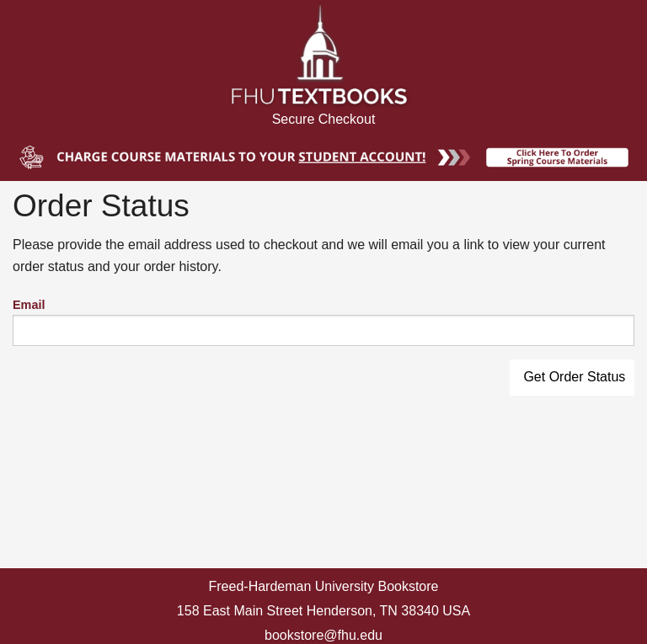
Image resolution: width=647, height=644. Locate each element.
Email (29, 305)
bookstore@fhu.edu (323, 635)
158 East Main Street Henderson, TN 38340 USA (323, 611)
